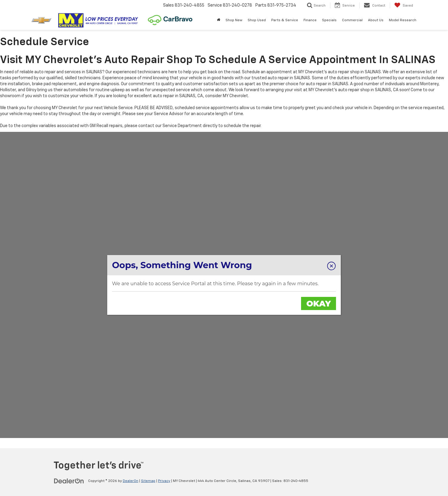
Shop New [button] (234, 20)
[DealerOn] (69, 481)
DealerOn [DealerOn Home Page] (131, 481)
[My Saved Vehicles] (404, 5)
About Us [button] (376, 20)
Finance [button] (310, 20)
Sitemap (148, 481)
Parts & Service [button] (285, 20)
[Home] (218, 20)
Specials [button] (329, 20)
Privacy (164, 481)
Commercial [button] (352, 20)
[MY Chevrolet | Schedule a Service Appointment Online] (224, 285)
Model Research (403, 20)
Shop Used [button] (257, 20)
